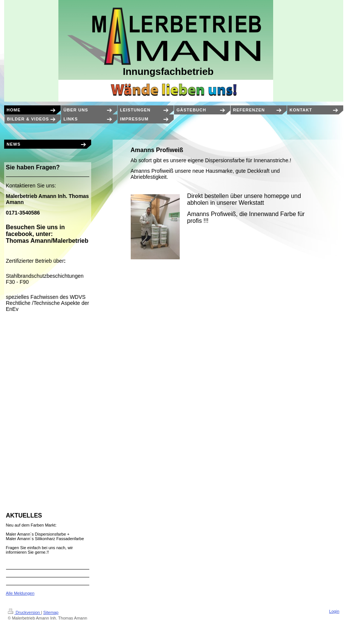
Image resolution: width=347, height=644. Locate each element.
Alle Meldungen (20, 593)
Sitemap (51, 612)
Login (334, 611)
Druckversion (24, 612)
